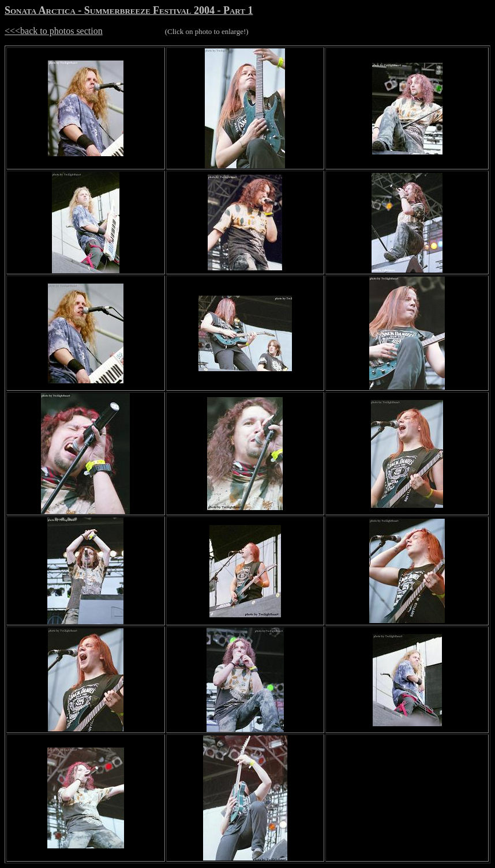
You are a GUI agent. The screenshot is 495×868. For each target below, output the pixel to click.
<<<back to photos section (54, 31)
